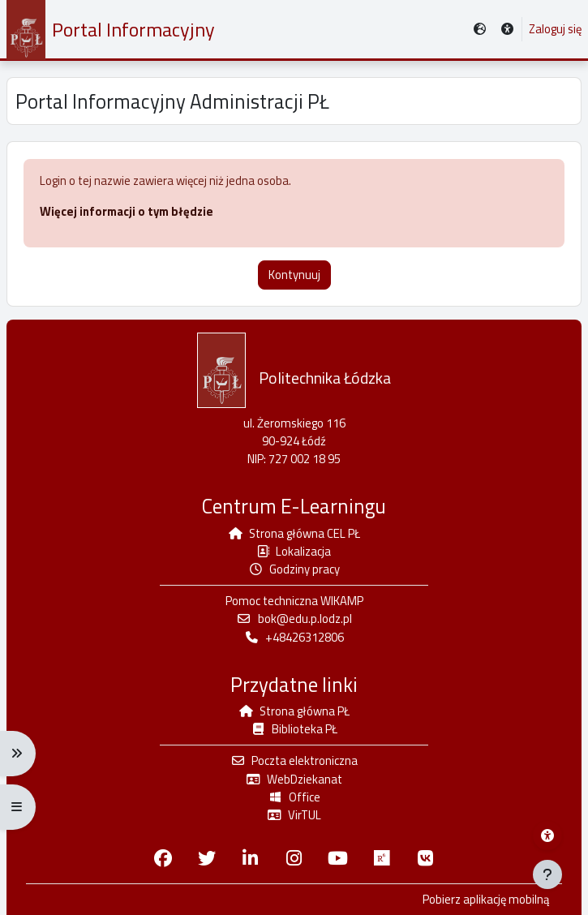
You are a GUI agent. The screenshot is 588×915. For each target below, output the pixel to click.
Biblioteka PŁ (294, 729)
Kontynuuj (294, 275)
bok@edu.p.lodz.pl (294, 619)
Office (294, 797)
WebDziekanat (294, 779)
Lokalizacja (294, 551)
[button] (508, 30)
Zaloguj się (555, 29)
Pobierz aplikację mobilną (486, 900)
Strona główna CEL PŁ (294, 533)
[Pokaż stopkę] (547, 874)
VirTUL (294, 815)
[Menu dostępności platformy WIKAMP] (547, 836)
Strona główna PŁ (294, 711)
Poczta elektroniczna (294, 760)
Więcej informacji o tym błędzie (127, 211)
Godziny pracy (294, 569)
